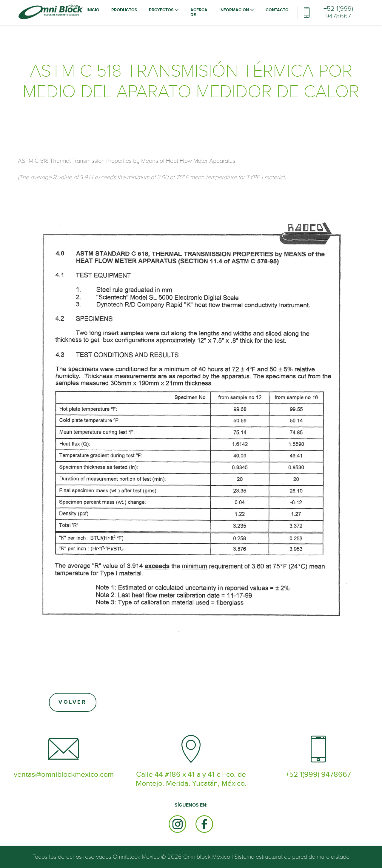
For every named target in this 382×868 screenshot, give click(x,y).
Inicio (94, 10)
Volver (73, 702)
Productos (124, 10)
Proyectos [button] (162, 10)
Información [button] (235, 10)
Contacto (277, 10)
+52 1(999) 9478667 (338, 12)
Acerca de (199, 13)
